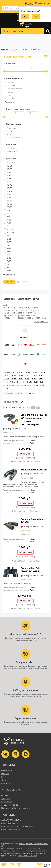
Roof (7, 134)
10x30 (8, 175)
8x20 (7, 236)
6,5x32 (8, 213)
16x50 (8, 204)
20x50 (8, 207)
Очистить (24, 282)
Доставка (5, 798)
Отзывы (5, 780)
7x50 (7, 223)
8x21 (7, 239)
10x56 (8, 194)
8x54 (7, 267)
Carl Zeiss (9, 86)
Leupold (9, 98)
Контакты (6, 783)
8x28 (7, 248)
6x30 (7, 217)
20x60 (8, 210)
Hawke (8, 92)
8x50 (7, 264)
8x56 (7, 271)
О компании (7, 770)
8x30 (7, 252)
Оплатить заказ (43, 3)
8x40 (7, 258)
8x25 (7, 242)
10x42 (8, 185)
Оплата (5, 795)
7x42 (7, 220)
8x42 (7, 261)
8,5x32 (8, 226)
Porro (8, 131)
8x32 (7, 255)
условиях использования (28, 856)
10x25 (8, 169)
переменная (11, 148)
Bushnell (9, 82)
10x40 (8, 182)
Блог (3, 777)
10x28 (8, 172)
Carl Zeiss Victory (13, 89)
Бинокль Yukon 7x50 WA (34, 470)
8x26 (7, 245)
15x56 (8, 201)
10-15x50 (9, 163)
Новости (5, 774)
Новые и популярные (15, 407)
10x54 (8, 191)
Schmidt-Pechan (12, 138)
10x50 (8, 188)
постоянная (11, 152)
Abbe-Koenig (11, 128)
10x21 (8, 166)
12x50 (8, 198)
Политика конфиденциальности (16, 808)
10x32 (8, 179)
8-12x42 (9, 229)
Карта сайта (7, 802)
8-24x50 (9, 232)
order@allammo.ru (10, 823)
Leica (7, 95)
